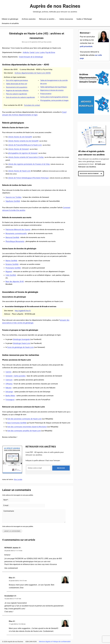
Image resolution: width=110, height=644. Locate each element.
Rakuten (9, 388)
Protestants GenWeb (13, 268)
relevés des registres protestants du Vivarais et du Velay (29, 164)
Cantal (32, 52)
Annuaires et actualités (10, 23)
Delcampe (9, 392)
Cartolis (8, 372)
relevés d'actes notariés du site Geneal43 (23, 141)
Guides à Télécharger (84, 19)
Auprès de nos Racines (55, 6)
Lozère (42, 52)
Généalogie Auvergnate (21, 339)
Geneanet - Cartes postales (16, 376)
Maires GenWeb (11, 261)
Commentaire (7, 511)
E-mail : (6, 506)
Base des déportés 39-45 (15, 282)
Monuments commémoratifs (16, 234)
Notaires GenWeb (12, 264)
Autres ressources (66, 19)
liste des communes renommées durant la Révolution (27, 427)
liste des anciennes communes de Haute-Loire (24, 419)
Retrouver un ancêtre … (47, 19)
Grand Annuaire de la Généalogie (31, 57)
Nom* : (6, 500)
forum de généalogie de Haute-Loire (20, 347)
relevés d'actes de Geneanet (18, 149)
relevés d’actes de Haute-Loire (19, 171)
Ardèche (26, 52)
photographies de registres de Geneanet (23, 153)
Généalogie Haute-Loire (21, 343)
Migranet (9, 272)
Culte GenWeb (11, 275)
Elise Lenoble (18, 480)
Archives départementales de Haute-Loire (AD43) (33, 73)
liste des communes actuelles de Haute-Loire (24, 431)
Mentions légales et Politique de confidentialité (55, 642)
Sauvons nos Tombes (13, 197)
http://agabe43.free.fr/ (23, 311)
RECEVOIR (61, 468)
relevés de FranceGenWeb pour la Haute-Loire (25, 145)
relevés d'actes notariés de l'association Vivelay (26, 157)
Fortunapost (10, 400)
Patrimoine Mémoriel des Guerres (18, 230)
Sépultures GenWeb (13, 201)
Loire (37, 52)
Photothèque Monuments (15, 241)
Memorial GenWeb (12, 237)
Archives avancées (29, 19)
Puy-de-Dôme (50, 52)
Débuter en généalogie (10, 19)
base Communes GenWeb (17, 423)
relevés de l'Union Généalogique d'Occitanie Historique (28, 178)
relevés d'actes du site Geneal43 (20, 137)
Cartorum (9, 380)
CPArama (9, 384)
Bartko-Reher (10, 396)
